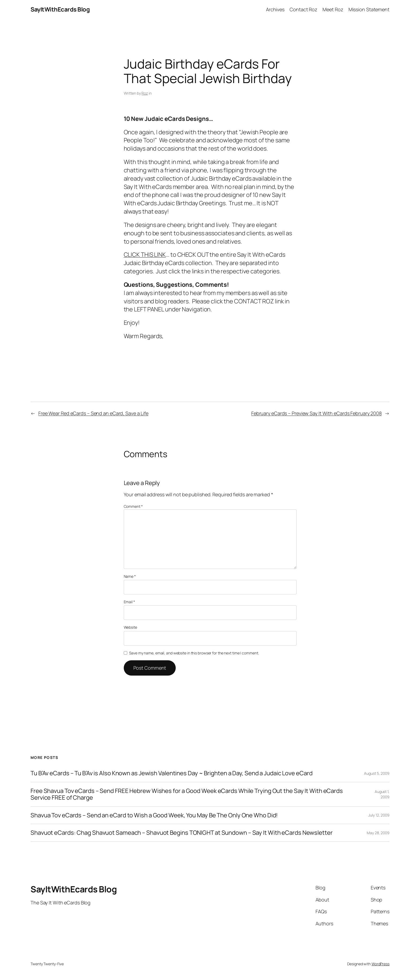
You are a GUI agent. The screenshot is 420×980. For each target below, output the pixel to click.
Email (129, 602)
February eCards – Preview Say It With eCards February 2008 (316, 413)
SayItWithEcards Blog (60, 9)
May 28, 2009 (378, 833)
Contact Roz (303, 9)
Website (130, 627)
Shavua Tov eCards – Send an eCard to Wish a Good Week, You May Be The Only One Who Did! (154, 815)
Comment (133, 506)
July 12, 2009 (379, 815)
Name (130, 576)
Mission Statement (369, 9)
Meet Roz (333, 9)
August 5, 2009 (377, 773)
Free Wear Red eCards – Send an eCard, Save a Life (93, 413)
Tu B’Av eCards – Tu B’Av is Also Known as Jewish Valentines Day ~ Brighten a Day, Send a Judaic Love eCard (171, 773)
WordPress (380, 964)
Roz (145, 93)
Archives (275, 9)
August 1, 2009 (382, 794)
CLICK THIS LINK (145, 255)
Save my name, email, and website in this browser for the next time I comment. (194, 653)
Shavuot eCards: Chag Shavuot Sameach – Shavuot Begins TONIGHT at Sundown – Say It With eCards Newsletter (182, 833)
